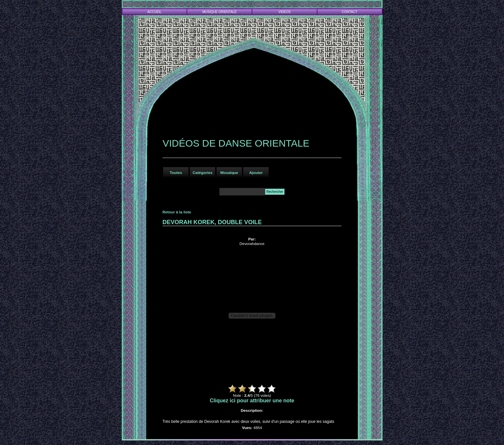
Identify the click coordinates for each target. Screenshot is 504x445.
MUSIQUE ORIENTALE (219, 12)
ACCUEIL (154, 12)
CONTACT (350, 12)
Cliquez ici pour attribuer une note (252, 401)
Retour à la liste (177, 212)
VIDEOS (285, 12)
